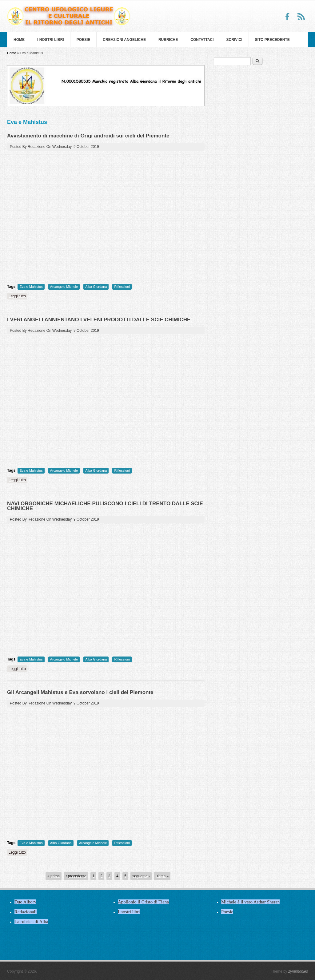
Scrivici (234, 40)
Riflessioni (122, 287)
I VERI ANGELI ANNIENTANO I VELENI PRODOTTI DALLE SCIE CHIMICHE (99, 320)
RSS (301, 17)
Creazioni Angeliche (124, 40)
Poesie (84, 40)
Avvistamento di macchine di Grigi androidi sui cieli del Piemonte (88, 136)
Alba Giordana (96, 287)
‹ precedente (76, 876)
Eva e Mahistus (31, 287)
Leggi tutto (18, 296)
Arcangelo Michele (64, 287)
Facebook (288, 17)
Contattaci (202, 40)
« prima (54, 876)
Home (19, 40)
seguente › (141, 876)
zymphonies (298, 971)
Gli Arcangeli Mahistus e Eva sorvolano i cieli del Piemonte (80, 692)
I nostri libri (51, 40)
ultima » (162, 876)
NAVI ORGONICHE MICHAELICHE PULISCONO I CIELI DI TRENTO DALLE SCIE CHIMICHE (105, 506)
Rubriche (168, 40)
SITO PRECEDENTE (272, 40)
